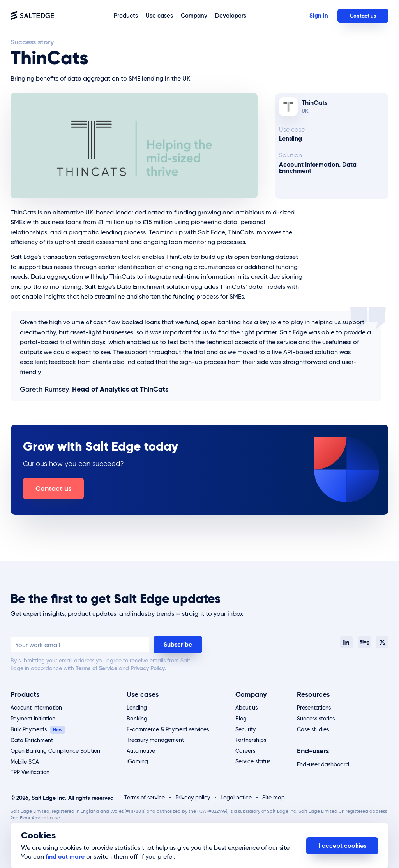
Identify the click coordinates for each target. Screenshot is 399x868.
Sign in (319, 15)
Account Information (36, 708)
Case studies (313, 729)
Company (194, 15)
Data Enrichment (32, 740)
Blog (241, 719)
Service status (253, 761)
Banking (137, 719)
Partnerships (251, 740)
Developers (231, 15)
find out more (65, 857)
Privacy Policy (148, 668)
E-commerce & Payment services (168, 729)
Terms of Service (96, 668)
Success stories (316, 719)
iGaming (137, 761)
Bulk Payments (29, 729)
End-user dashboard (323, 764)
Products (126, 15)
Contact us (363, 16)
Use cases (159, 15)
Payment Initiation (33, 719)
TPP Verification (30, 772)
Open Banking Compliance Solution (55, 751)
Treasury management (155, 740)
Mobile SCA (25, 762)
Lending (137, 708)
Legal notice (236, 798)
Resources (313, 694)
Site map (274, 798)
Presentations (314, 708)
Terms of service (145, 798)
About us (246, 708)
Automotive (141, 751)
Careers (245, 751)
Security (245, 729)
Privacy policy (193, 798)
